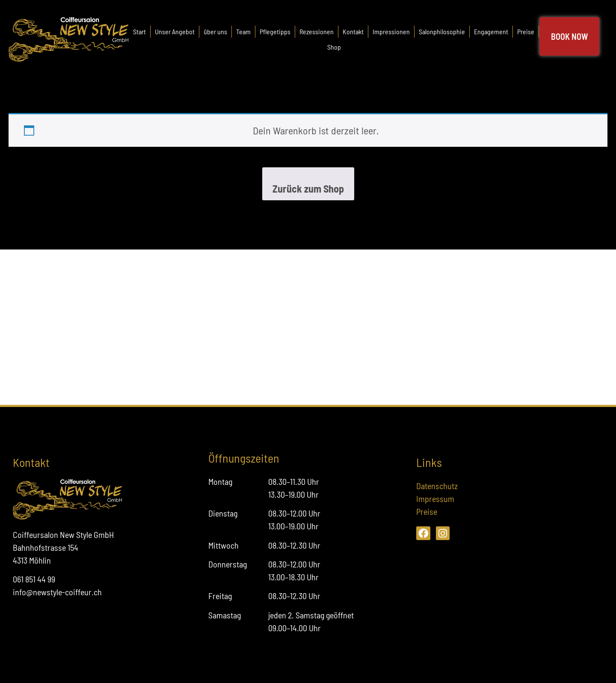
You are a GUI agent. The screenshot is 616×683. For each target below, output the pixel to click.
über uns (215, 31)
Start (139, 31)
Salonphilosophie (442, 31)
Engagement (491, 31)
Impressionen (391, 31)
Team (243, 31)
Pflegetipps (275, 31)
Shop (334, 47)
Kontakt (353, 31)
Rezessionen (317, 31)
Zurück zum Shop (308, 189)
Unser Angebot (175, 31)
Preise (526, 31)
